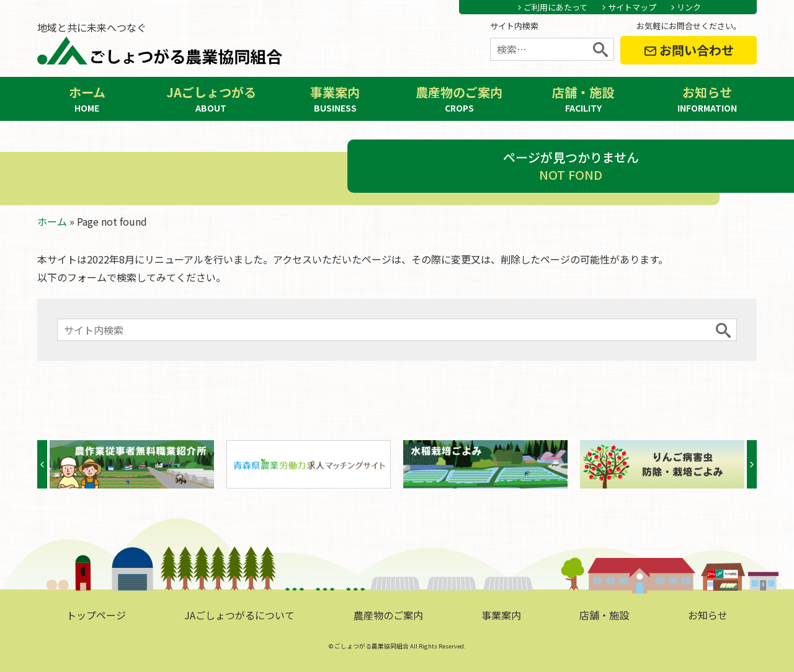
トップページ (96, 615)
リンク (689, 7)
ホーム (87, 99)
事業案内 (335, 99)
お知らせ (707, 99)
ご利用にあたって (555, 7)
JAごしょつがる (211, 99)
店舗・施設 (583, 99)
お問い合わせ (689, 50)
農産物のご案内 (459, 99)
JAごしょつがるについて (239, 615)
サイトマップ (632, 7)
